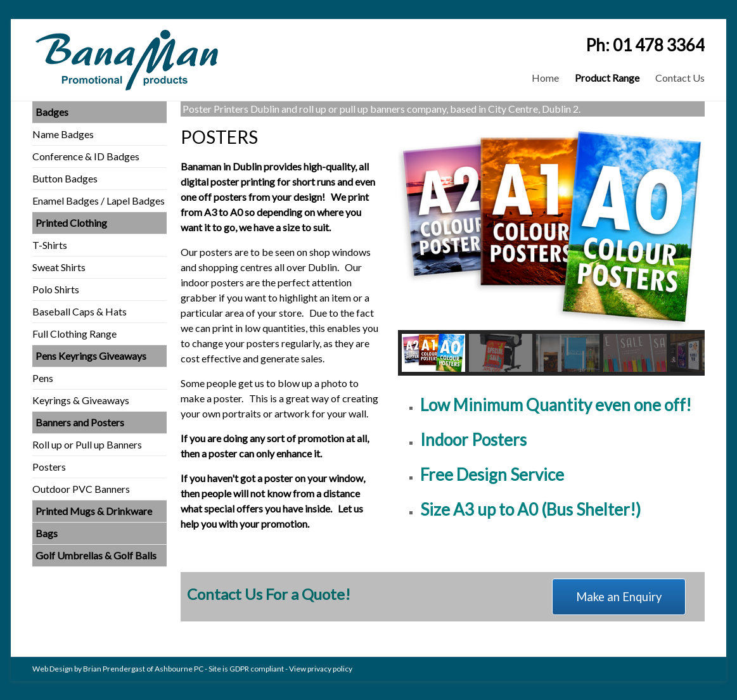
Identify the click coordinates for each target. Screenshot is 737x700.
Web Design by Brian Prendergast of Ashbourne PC (118, 669)
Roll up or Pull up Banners (87, 444)
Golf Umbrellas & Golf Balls (96, 555)
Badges (52, 112)
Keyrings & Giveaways (81, 400)
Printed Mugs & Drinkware (94, 511)
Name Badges (63, 134)
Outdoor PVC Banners (81, 489)
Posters (49, 467)
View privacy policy (321, 669)
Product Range (607, 78)
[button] (433, 353)
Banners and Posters (80, 422)
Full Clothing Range (74, 334)
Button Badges (65, 178)
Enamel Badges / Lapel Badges (99, 200)
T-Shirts (50, 245)
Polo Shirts (56, 289)
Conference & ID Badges (86, 156)
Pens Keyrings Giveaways (91, 356)
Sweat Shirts (59, 267)
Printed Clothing (71, 223)
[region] (551, 251)
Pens (43, 378)
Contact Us (680, 78)
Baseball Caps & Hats (80, 311)
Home (545, 78)
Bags (47, 533)
